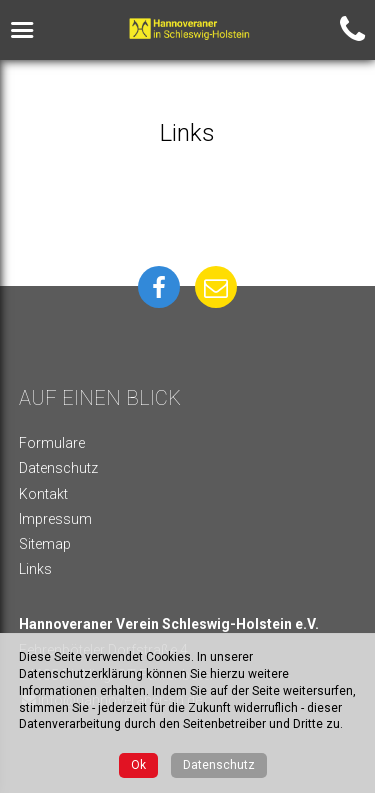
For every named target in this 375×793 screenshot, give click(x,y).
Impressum (55, 519)
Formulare (52, 443)
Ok (138, 765)
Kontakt (43, 494)
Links (35, 569)
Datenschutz (58, 468)
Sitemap (45, 544)
